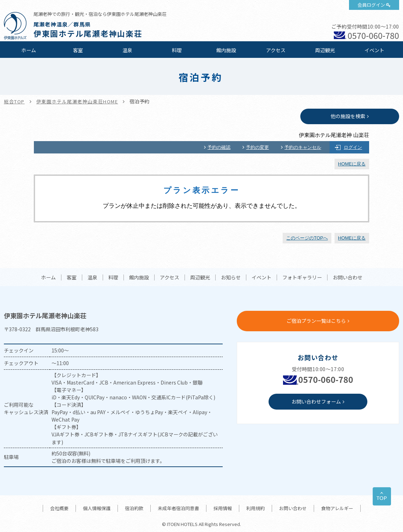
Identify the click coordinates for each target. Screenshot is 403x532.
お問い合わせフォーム (316, 401)
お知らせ (231, 278)
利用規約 (255, 508)
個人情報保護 (97, 508)
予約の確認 (219, 147)
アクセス (276, 50)
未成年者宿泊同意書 (178, 508)
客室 (78, 50)
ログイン (353, 147)
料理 (177, 50)
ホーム (29, 50)
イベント (374, 50)
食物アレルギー (337, 508)
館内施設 (226, 50)
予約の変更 (257, 147)
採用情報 (223, 508)
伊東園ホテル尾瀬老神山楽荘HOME (77, 101)
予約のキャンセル (303, 147)
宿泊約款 (134, 508)
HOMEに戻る (352, 164)
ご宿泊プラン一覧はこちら (316, 321)
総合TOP (14, 101)
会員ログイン (371, 5)
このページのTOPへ (307, 238)
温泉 (127, 50)
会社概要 (59, 508)
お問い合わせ (348, 278)
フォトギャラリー (302, 278)
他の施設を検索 (348, 116)
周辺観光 (325, 50)
